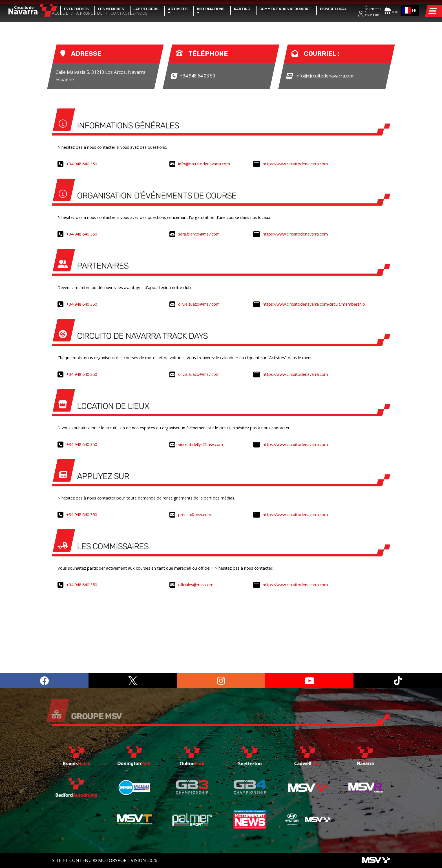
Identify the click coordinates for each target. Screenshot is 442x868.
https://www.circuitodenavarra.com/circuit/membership (314, 384)
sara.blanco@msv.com (199, 314)
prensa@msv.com (195, 594)
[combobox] (410, 10)
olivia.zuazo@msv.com (199, 384)
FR (409, 10)
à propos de (89, 93)
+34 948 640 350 (82, 244)
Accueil (60, 93)
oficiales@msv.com (196, 664)
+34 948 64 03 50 (197, 155)
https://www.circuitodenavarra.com (295, 244)
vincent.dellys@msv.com (201, 524)
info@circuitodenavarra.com (325, 155)
